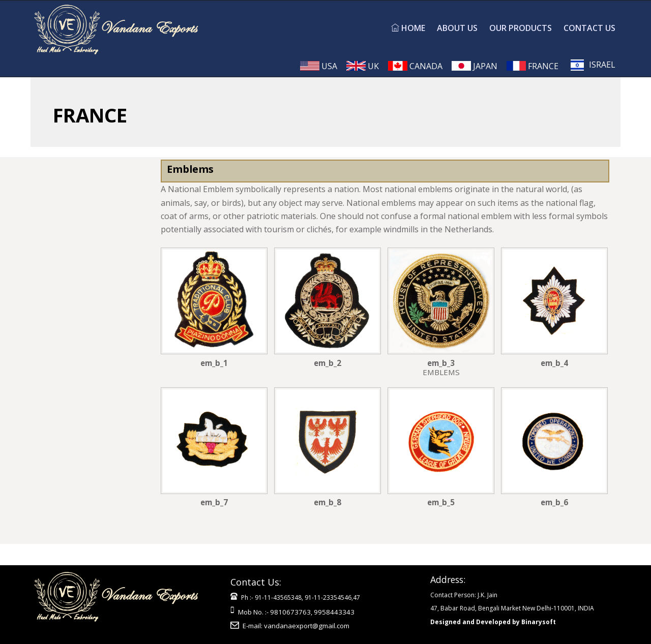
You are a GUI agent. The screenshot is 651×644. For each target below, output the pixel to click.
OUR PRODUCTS (521, 28)
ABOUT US (457, 28)
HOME (408, 28)
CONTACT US (589, 28)
